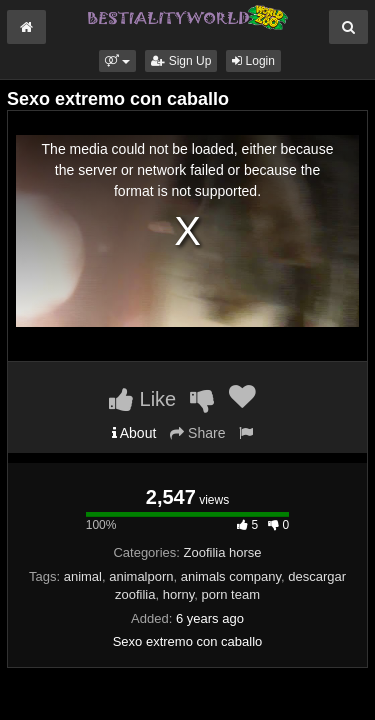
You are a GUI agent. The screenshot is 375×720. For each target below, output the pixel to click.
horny (179, 594)
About (134, 433)
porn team (230, 594)
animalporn (141, 576)
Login (253, 61)
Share (197, 433)
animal (83, 576)
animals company (231, 576)
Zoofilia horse (223, 552)
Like (142, 399)
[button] (117, 61)
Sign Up (181, 61)
